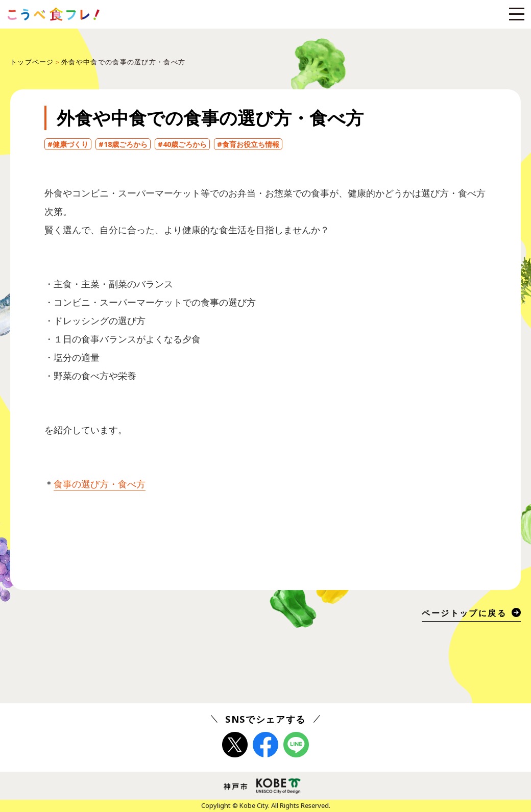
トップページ (32, 62)
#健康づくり (68, 144)
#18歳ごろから (123, 144)
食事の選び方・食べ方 (100, 484)
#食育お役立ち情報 (248, 144)
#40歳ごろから (182, 144)
